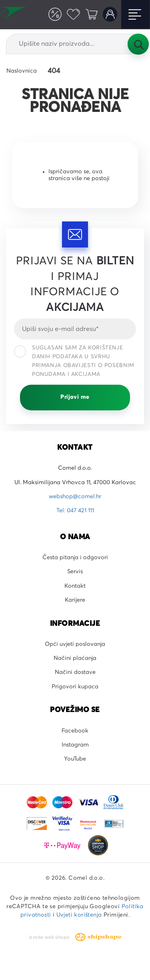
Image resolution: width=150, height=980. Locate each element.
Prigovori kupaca (75, 687)
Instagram (75, 745)
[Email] (75, 329)
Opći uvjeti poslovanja (75, 644)
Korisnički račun (110, 14)
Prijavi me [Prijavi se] (75, 397)
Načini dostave (75, 672)
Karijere (75, 600)
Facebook (75, 731)
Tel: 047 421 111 (75, 511)
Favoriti (73, 14)
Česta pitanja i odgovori (75, 558)
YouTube (75, 759)
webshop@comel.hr (75, 497)
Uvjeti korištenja (79, 915)
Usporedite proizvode (55, 14)
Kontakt (75, 586)
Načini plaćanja (75, 658)
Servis (75, 572)
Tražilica (138, 44)
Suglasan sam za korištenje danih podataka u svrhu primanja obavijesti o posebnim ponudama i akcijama (74, 361)
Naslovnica (22, 71)
